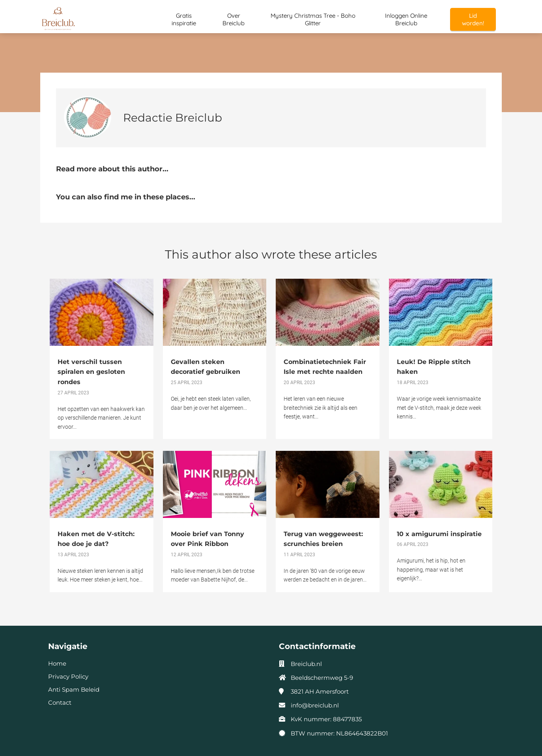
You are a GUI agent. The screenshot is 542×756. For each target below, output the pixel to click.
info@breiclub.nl (315, 705)
